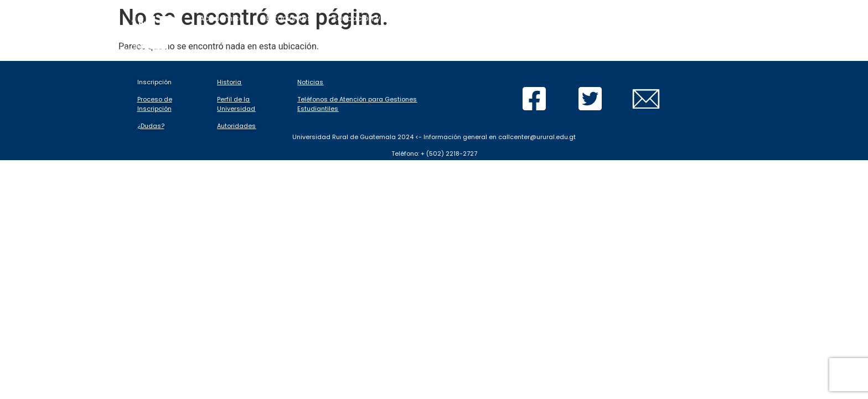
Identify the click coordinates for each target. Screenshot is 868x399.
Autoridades (236, 126)
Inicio (273, 55)
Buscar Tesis (676, 55)
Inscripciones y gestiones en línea (546, 18)
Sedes (612, 55)
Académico (222, 18)
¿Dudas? (151, 126)
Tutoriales (412, 55)
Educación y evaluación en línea (396, 18)
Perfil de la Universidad (236, 104)
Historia (229, 82)
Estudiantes (289, 18)
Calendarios (335, 55)
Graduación (556, 55)
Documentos (485, 55)
